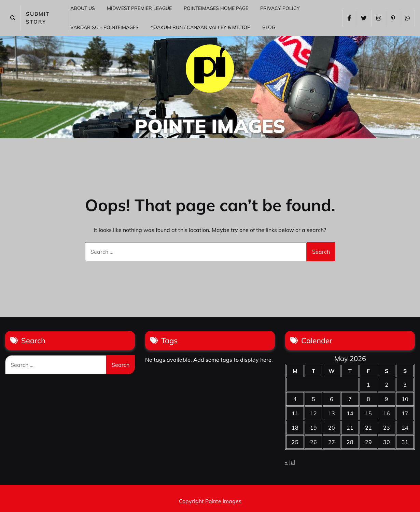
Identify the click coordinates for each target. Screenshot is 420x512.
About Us (83, 8)
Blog (269, 27)
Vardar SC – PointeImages (104, 27)
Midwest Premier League (139, 8)
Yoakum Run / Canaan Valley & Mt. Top (200, 27)
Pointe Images (210, 126)
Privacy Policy (280, 8)
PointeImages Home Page (216, 8)
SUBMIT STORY (38, 18)
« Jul (290, 462)
